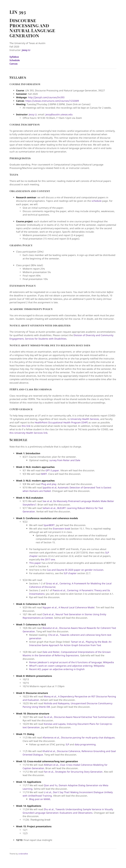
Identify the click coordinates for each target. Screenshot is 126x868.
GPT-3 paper (52, 470)
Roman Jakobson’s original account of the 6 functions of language (65, 662)
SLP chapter (70, 573)
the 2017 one (48, 559)
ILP (67, 744)
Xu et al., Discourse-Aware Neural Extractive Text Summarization (79, 717)
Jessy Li (26, 50)
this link (26, 426)
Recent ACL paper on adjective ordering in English (57, 669)
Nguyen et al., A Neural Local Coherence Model (68, 607)
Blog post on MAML (40, 799)
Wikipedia (108, 662)
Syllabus (14, 57)
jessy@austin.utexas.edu (59, 114)
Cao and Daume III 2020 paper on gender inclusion (75, 570)
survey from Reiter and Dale (65, 460)
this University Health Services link (28, 433)
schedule (97, 201)
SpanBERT (49, 525)
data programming (85, 744)
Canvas (14, 64)
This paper (35, 563)
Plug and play (49, 484)
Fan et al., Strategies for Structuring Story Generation (73, 772)
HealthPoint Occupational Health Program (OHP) (61, 422)
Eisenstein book (61, 529)
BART (44, 474)
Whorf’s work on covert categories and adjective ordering (61, 666)
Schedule (15, 60)
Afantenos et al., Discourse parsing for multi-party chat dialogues (79, 737)
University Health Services (85, 419)
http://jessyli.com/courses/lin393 (46, 97)
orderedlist (23, 854)
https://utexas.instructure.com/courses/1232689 (52, 101)
